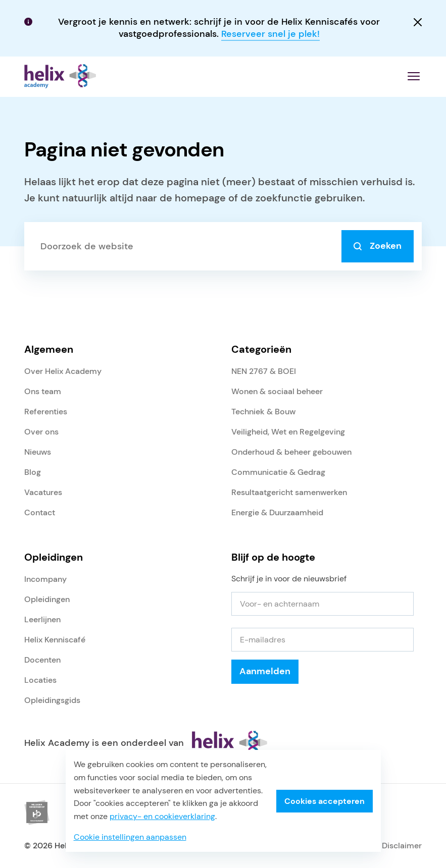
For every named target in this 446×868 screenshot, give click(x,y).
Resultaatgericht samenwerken (289, 492)
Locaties (40, 680)
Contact (40, 512)
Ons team (43, 391)
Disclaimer (402, 846)
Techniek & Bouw (263, 412)
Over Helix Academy (63, 371)
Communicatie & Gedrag (278, 472)
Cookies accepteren (325, 801)
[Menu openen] (414, 76)
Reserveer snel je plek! (270, 34)
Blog (33, 472)
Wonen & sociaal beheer (277, 391)
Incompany (45, 579)
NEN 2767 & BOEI (264, 371)
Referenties (46, 412)
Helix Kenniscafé (55, 640)
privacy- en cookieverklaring (162, 816)
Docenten (42, 660)
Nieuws (38, 452)
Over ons (41, 432)
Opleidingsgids (52, 700)
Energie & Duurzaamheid (277, 512)
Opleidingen (47, 599)
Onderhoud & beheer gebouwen (291, 452)
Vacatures (43, 492)
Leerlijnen (42, 619)
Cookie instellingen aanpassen (130, 837)
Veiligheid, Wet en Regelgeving (288, 432)
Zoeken (378, 246)
